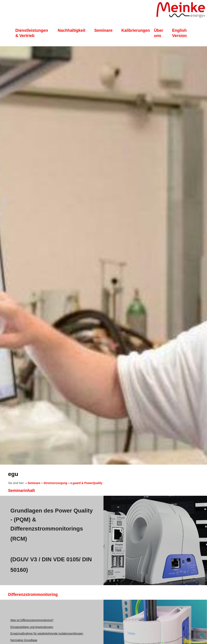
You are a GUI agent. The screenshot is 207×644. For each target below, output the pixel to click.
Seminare (34, 483)
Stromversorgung (55, 483)
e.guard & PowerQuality (86, 483)
